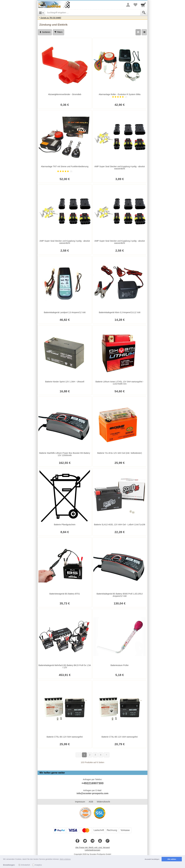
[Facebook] (77, 841)
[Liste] (144, 32)
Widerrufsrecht (103, 802)
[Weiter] (107, 755)
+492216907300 (92, 783)
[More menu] (128, 5)
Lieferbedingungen (92, 850)
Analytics (38, 865)
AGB (91, 802)
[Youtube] (100, 841)
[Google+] (108, 841)
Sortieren (45, 32)
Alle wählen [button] (172, 859)
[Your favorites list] (135, 5)
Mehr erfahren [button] (65, 859)
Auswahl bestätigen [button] (152, 859)
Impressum (80, 802)
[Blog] (92, 841)
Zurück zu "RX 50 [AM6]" (51, 18)
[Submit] (144, 13)
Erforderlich (26, 865)
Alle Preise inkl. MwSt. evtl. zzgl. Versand (92, 847)
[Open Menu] (41, 13)
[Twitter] (85, 841)
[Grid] (138, 32)
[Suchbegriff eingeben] (93, 13)
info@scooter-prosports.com (92, 793)
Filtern (58, 32)
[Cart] (143, 5)
